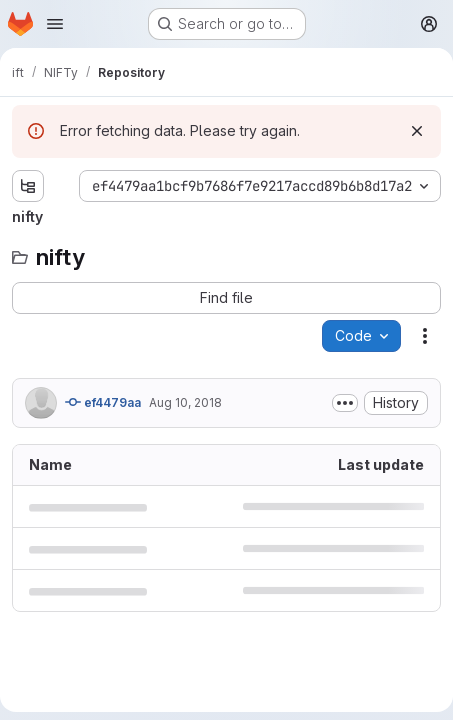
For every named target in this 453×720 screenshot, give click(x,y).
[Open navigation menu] (55, 24)
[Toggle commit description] (345, 403)
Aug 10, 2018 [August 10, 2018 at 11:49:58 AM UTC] (185, 402)
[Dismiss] (417, 131)
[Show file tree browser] (28, 186)
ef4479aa (103, 402)
